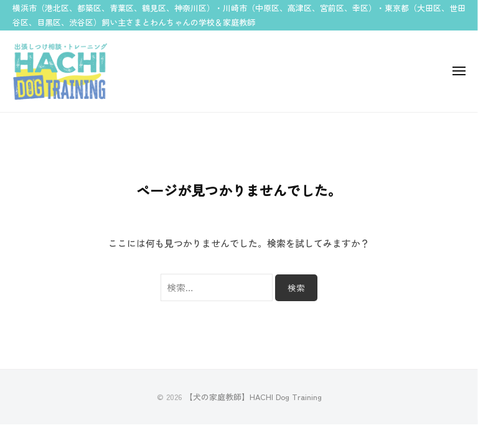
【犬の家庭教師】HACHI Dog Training (253, 397)
